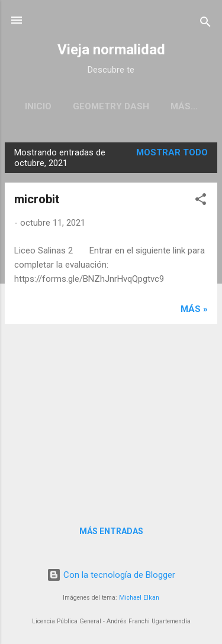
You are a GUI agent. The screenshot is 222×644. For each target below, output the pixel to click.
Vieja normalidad (111, 50)
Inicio (38, 106)
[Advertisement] (111, 416)
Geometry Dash (111, 106)
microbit (37, 199)
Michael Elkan (139, 598)
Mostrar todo (172, 152)
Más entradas (111, 531)
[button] (201, 201)
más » (194, 309)
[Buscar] (205, 24)
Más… (184, 106)
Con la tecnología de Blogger (111, 575)
